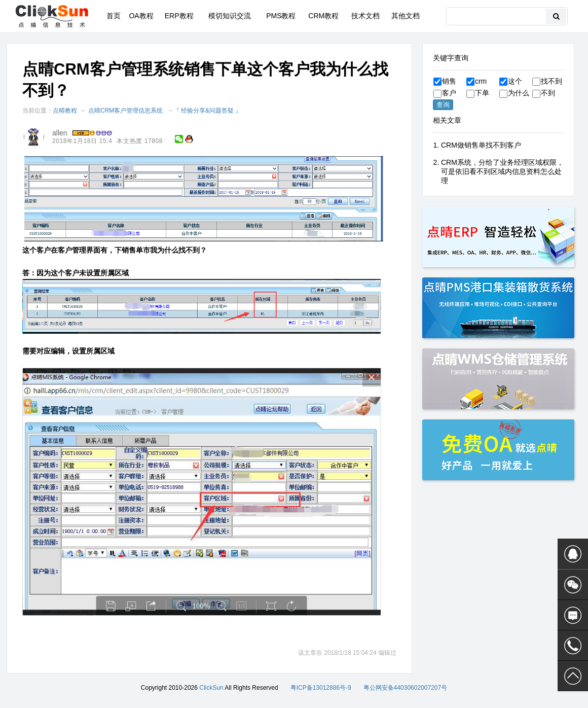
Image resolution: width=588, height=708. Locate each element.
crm (476, 81)
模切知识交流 (230, 16)
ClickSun (211, 688)
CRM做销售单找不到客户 (481, 145)
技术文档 (365, 16)
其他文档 (406, 16)
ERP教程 (179, 16)
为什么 (514, 93)
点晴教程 (65, 111)
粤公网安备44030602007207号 (405, 688)
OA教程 (141, 16)
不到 (544, 93)
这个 (511, 81)
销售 (445, 81)
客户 (445, 93)
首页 (114, 16)
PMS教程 (281, 16)
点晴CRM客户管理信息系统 (125, 111)
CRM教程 (323, 16)
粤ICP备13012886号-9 (321, 688)
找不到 (547, 81)
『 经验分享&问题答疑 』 (208, 111)
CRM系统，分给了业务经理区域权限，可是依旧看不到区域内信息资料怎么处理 (502, 171)
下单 (478, 93)
